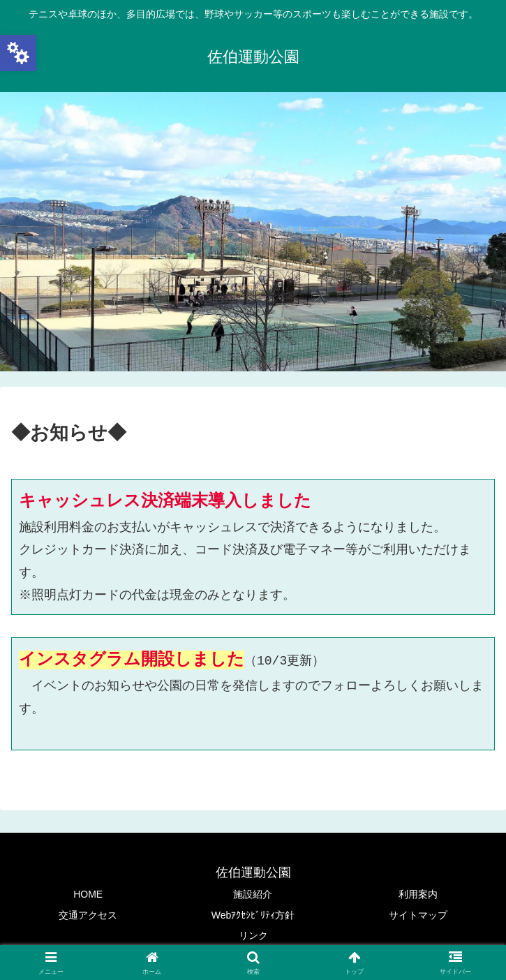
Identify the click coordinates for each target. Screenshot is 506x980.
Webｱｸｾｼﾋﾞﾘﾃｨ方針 (253, 915)
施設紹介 (253, 894)
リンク (253, 935)
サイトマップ (418, 915)
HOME (88, 894)
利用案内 (418, 894)
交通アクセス (88, 915)
